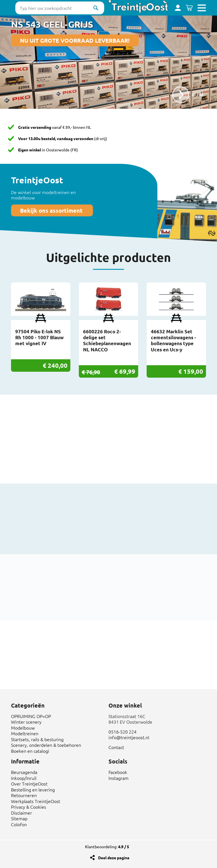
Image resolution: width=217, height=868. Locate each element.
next (181, 95)
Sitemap (19, 818)
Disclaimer (21, 813)
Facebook (118, 772)
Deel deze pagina (114, 858)
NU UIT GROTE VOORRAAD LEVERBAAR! (75, 40)
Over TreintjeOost (29, 784)
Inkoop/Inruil (24, 778)
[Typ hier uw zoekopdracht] (60, 8)
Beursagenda (24, 772)
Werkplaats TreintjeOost (36, 801)
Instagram (119, 778)
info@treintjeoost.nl (129, 737)
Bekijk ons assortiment (52, 210)
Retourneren (24, 795)
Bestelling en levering (33, 789)
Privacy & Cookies (29, 807)
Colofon (19, 824)
